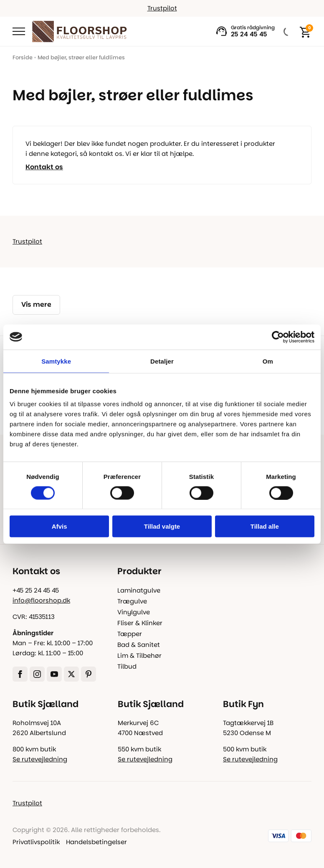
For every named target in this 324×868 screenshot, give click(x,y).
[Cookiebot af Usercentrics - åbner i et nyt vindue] (278, 337)
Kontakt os (44, 167)
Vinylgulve (134, 612)
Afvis (59, 526)
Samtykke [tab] (56, 361)
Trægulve (132, 601)
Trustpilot (162, 8)
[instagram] (37, 674)
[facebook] (20, 674)
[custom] (89, 674)
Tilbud (127, 666)
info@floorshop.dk (41, 600)
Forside (23, 57)
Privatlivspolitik (36, 842)
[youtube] (54, 674)
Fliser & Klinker (140, 623)
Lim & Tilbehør (139, 655)
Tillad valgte (162, 526)
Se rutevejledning (40, 759)
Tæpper (130, 634)
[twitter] (71, 674)
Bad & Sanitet (139, 645)
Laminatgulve (139, 590)
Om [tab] (268, 361)
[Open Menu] (19, 31)
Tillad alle (265, 526)
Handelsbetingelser (96, 842)
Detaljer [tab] (162, 361)
